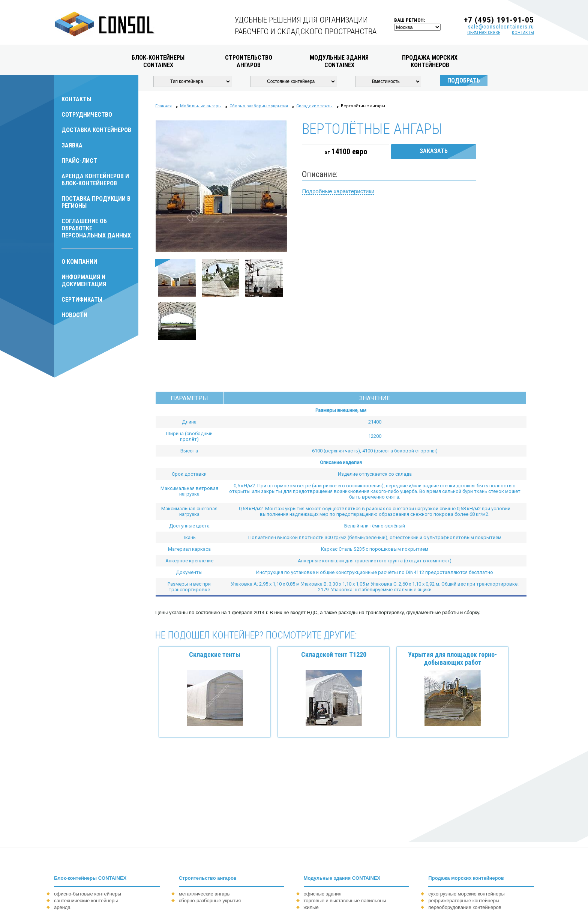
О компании (79, 262)
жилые (311, 907)
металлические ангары (205, 894)
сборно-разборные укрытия (210, 901)
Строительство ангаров (208, 878)
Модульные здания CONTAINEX (342, 878)
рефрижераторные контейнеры (464, 901)
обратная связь (484, 33)
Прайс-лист (79, 161)
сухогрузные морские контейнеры (466, 894)
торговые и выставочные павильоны (345, 901)
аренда (62, 907)
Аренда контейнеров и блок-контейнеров (95, 180)
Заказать (434, 151)
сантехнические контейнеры (86, 901)
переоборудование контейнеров (465, 907)
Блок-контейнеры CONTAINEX (90, 878)
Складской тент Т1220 (334, 654)
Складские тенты (215, 654)
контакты (523, 33)
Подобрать (464, 80)
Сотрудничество (87, 115)
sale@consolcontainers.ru (501, 27)
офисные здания (323, 894)
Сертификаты (82, 300)
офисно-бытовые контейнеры (88, 894)
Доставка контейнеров (96, 130)
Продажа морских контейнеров (466, 878)
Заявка (72, 145)
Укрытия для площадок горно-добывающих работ (452, 658)
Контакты (76, 99)
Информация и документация (84, 281)
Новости (74, 315)
